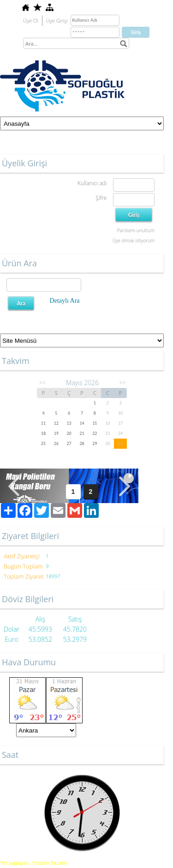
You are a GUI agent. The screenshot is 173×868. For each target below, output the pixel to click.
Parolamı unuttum (136, 230)
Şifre (101, 198)
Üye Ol (31, 21)
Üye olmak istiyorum (134, 240)
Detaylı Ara (65, 301)
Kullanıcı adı (92, 183)
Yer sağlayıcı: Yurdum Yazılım (33, 863)
